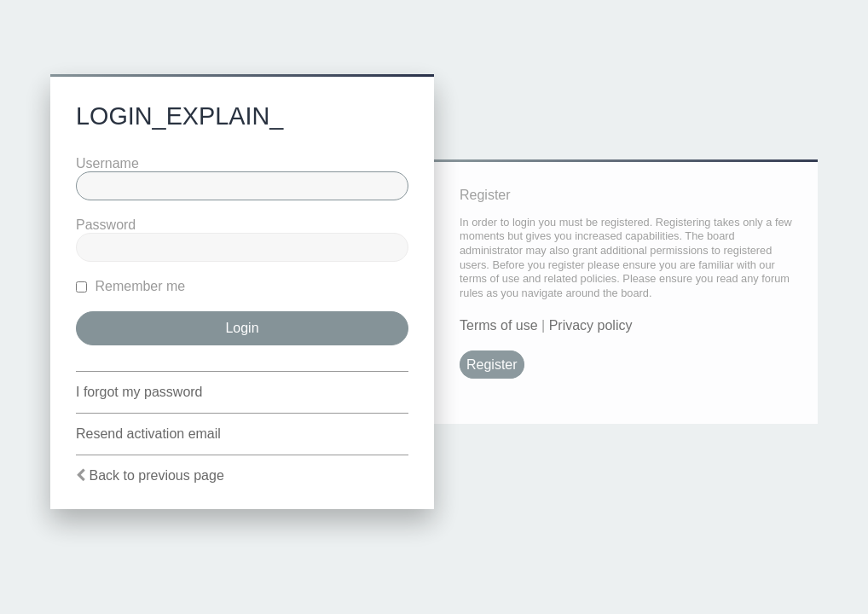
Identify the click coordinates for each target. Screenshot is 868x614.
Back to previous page (156, 475)
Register (492, 365)
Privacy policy (591, 325)
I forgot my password (139, 392)
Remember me (130, 286)
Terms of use (499, 325)
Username (107, 163)
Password (106, 225)
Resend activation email (148, 434)
